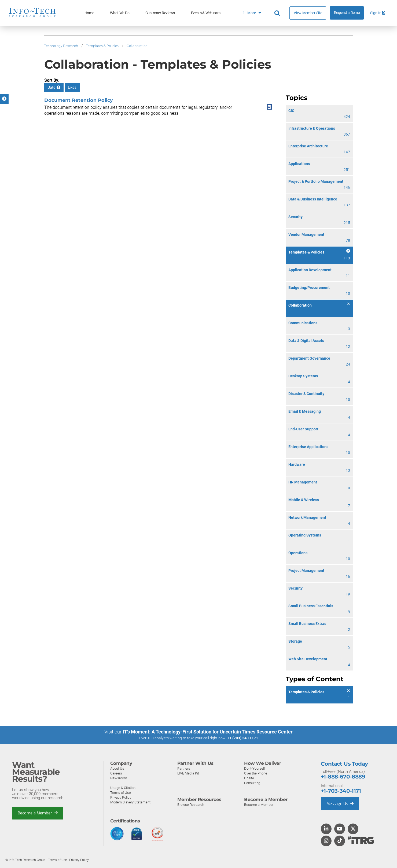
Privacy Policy (121, 797)
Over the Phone (256, 773)
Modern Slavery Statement (130, 802)
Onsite (249, 778)
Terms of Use (121, 792)
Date (54, 87)
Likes (72, 87)
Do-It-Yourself (255, 768)
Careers (116, 773)
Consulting (252, 783)
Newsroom (119, 778)
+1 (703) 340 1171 (243, 738)
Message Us (341, 803)
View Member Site (308, 13)
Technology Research (61, 46)
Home (89, 13)
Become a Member (38, 813)
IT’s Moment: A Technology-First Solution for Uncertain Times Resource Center (208, 732)
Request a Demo (347, 13)
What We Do (120, 13)
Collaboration (137, 46)
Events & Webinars (206, 13)
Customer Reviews (160, 13)
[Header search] (278, 13)
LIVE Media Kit (188, 773)
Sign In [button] (378, 13)
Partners (184, 768)
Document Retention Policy (79, 100)
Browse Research (191, 804)
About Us (117, 768)
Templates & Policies (102, 46)
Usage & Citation (123, 787)
